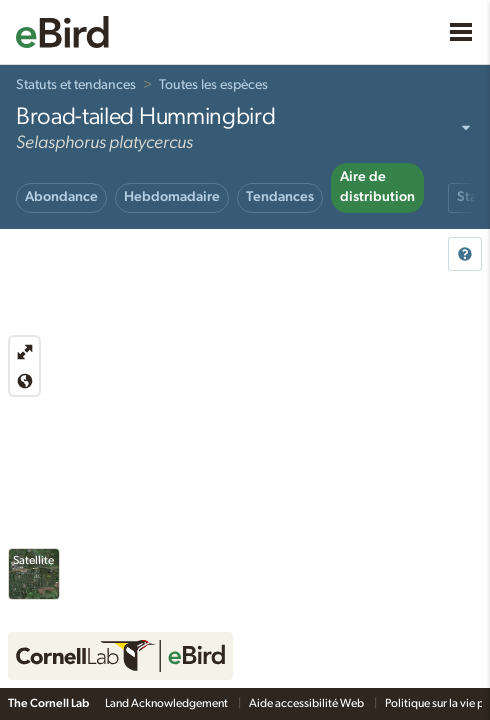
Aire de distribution (377, 187)
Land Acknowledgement (167, 703)
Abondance (61, 197)
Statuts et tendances (76, 85)
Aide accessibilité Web (307, 703)
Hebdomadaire (172, 197)
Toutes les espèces (213, 85)
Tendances (280, 197)
